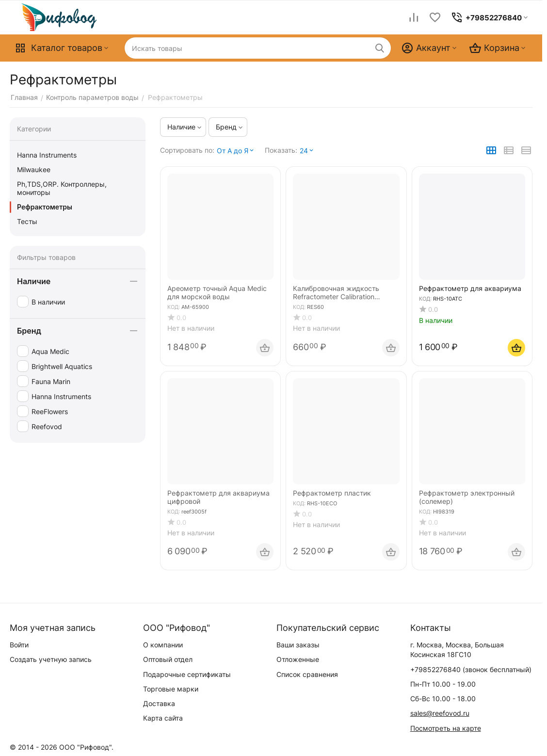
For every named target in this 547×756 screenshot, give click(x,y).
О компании (163, 645)
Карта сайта (163, 718)
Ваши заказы (298, 645)
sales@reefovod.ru (440, 713)
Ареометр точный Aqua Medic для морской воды (217, 293)
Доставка (159, 703)
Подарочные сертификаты (187, 674)
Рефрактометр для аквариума (470, 289)
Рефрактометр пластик (332, 493)
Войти (19, 645)
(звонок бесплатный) (471, 669)
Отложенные (298, 659)
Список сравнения (307, 674)
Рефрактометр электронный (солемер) (467, 497)
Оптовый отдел (168, 659)
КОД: (174, 307)
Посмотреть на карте (446, 728)
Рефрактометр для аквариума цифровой (218, 497)
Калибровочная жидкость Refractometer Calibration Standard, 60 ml (336, 293)
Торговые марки (171, 689)
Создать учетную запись (51, 659)
